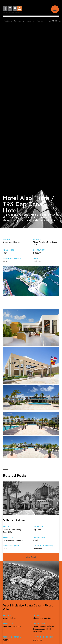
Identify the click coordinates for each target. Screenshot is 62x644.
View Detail (31, 557)
